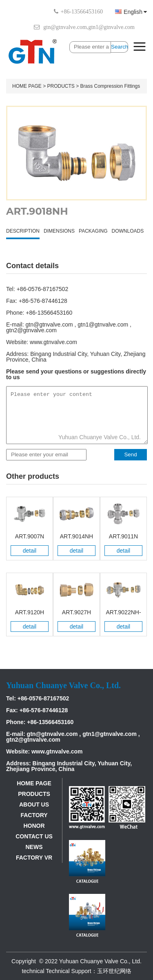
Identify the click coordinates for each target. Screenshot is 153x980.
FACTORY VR (34, 858)
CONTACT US (34, 836)
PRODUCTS (61, 86)
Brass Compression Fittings (110, 86)
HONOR (34, 826)
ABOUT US (34, 804)
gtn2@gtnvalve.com (31, 330)
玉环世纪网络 (114, 971)
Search (120, 47)
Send (130, 454)
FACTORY (34, 815)
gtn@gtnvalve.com (65, 27)
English (131, 12)
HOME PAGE (27, 86)
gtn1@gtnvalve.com (111, 27)
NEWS (34, 847)
